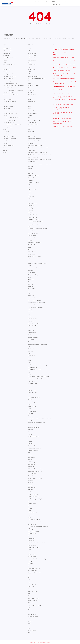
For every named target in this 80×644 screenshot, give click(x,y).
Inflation (30, 293)
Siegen (30, 505)
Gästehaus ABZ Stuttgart (34, 242)
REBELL (5, 71)
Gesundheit (31, 261)
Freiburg (30, 226)
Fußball (30, 240)
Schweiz (30, 501)
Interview (30, 311)
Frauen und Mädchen (33, 219)
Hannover (30, 284)
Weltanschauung (32, 614)
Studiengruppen (32, 556)
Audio (29, 71)
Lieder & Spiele (10, 127)
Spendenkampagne (33, 545)
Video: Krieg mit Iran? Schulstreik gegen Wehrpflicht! (62, 112)
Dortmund (31, 166)
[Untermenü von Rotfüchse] (55, 3)
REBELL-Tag (31, 466)
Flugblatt (30, 210)
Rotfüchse (5, 115)
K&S (29, 328)
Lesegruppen (31, 381)
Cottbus (30, 127)
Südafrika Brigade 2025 (34, 568)
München (30, 413)
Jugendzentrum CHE (11, 83)
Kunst (29, 362)
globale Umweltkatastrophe (35, 267)
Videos (7, 131)
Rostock (30, 485)
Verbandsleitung (10, 78)
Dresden (30, 168)
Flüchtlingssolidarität (33, 207)
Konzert (30, 353)
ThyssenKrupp (32, 584)
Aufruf (30, 73)
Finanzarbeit (31, 205)
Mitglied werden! (10, 73)
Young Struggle (32, 630)
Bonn (29, 99)
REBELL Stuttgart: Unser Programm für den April (64, 64)
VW (29, 609)
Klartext (30, 341)
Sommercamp (32, 533)
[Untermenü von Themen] (61, 3)
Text (29, 577)
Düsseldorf (31, 177)
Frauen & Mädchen (11, 103)
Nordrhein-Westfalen (33, 427)
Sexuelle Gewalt (32, 503)
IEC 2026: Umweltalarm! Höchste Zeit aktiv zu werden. (64, 53)
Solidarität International (34, 519)
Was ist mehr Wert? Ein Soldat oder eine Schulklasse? (62, 127)
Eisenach (30, 180)
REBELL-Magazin (10, 92)
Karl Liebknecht (32, 332)
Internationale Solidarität (34, 297)
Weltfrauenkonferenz (33, 616)
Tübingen (30, 588)
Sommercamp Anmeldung (16, 90)
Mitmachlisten (9, 140)
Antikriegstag (31, 57)
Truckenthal (31, 586)
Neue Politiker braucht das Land (36, 422)
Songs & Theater (10, 136)
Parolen (8, 143)
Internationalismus (11, 106)
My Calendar (6, 55)
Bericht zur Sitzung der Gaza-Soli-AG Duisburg (64, 57)
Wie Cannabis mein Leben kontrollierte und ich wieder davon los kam (64, 122)
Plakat (30, 438)
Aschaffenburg (32, 69)
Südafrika (30, 565)
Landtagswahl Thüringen (35, 369)
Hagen (30, 277)
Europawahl (31, 196)
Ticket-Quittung (7, 69)
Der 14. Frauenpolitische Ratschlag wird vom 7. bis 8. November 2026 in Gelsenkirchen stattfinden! (65, 48)
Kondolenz (31, 348)
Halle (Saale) (31, 279)
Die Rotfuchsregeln (11, 120)
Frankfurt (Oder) (32, 214)
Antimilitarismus (32, 60)
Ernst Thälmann (32, 189)
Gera (29, 258)
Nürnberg (30, 429)
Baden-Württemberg (33, 76)
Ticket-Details (6, 67)
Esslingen (30, 194)
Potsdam (30, 443)
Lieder (30, 388)
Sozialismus (9, 99)
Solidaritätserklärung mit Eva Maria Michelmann (64, 86)
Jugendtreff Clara (33, 321)
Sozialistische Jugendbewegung (36, 542)
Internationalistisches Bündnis (36, 307)
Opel (29, 431)
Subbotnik (31, 563)
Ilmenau (30, 291)
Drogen (30, 170)
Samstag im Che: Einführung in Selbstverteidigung (65, 89)
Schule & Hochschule (11, 110)
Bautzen (30, 80)
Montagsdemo (32, 411)
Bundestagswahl (32, 113)
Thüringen (31, 582)
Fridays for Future (33, 231)
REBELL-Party (32, 464)
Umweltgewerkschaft (34, 598)
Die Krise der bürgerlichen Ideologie (37, 152)
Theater (30, 579)
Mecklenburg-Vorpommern (35, 401)
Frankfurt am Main (33, 217)
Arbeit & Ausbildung (11, 101)
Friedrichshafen (32, 237)
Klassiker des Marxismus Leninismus (38, 344)
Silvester (30, 508)
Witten (30, 623)
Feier (29, 198)
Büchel (30, 108)
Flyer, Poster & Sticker (11, 134)
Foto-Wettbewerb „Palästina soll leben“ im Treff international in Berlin (64, 74)
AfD (29, 50)
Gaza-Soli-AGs (7, 53)
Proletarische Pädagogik (34, 448)
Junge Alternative (32, 325)
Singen (30, 510)
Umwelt (8, 108)
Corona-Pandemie (33, 124)
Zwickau (30, 632)
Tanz (29, 575)
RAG (29, 452)
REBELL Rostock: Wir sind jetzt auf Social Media (64, 78)
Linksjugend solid (32, 392)
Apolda (30, 62)
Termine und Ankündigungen (10, 94)
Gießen (30, 265)
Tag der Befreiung (33, 570)
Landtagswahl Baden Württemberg (37, 364)
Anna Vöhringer (32, 53)
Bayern (30, 83)
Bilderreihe (31, 92)
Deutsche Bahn (32, 134)
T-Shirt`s (5, 62)
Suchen (5, 60)
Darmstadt (31, 131)
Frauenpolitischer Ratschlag (35, 221)
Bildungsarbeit (32, 94)
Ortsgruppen (9, 80)
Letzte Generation (33, 383)
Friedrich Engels (32, 235)
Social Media (31, 515)
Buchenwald (31, 110)
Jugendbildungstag (33, 318)
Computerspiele (32, 122)
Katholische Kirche (33, 337)
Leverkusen (31, 385)
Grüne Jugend (32, 272)
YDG (29, 628)
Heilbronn (30, 286)
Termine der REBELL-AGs (9, 64)
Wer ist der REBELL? (11, 76)
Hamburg (30, 281)
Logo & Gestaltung (11, 138)
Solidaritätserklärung (33, 531)
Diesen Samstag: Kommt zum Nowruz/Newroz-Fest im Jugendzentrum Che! (65, 82)
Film (29, 200)
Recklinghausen (32, 473)
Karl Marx (30, 334)
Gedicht (30, 247)
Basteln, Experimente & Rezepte (14, 124)
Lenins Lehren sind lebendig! (35, 378)
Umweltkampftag (33, 600)
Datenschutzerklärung (9, 50)
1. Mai (29, 48)
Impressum (6, 152)
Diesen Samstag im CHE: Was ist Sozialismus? (64, 60)
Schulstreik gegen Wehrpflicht (36, 498)
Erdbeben (30, 184)
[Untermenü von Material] (67, 3)
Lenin (29, 374)
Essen (29, 191)
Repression (31, 480)
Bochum (30, 97)
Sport (29, 549)
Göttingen (30, 270)
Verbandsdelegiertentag (34, 605)
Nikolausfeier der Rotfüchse (13, 117)
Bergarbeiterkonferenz (34, 85)
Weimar (30, 612)
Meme (30, 404)
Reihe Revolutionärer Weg (35, 478)
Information (31, 295)
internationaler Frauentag (35, 300)
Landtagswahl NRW (33, 367)
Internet (30, 309)
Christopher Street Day (34, 120)
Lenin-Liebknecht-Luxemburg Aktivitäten (39, 376)
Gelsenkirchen (32, 254)
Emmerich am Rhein (33, 182)
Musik (29, 415)
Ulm (29, 593)
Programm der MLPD (11, 113)
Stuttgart (30, 561)
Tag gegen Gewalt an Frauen (36, 572)
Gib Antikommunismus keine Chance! (38, 263)
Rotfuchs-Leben (10, 122)
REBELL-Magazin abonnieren (10, 57)
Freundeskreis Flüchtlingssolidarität (37, 228)
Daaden (30, 129)
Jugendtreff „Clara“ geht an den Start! (62, 93)
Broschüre (31, 106)
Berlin (29, 87)
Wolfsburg (31, 625)
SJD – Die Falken (32, 512)
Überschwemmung (33, 591)
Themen (5, 97)
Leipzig (30, 371)
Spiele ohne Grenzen (33, 547)
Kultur (29, 360)
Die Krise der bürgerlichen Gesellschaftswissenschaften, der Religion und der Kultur (39, 147)
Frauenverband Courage (34, 224)
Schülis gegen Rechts (33, 496)
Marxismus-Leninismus (34, 397)
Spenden (5, 150)
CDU (29, 117)
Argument (30, 67)
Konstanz (30, 351)
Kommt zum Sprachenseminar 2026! (62, 70)
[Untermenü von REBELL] (48, 3)
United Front (31, 602)
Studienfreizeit (32, 554)
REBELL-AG (31, 459)
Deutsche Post (32, 136)
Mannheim (31, 394)
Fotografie (31, 212)
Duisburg (30, 173)
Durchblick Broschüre (34, 175)
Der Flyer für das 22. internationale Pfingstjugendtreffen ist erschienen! (61, 108)
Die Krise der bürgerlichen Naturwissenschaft (40, 164)
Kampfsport (31, 330)
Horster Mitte (31, 288)
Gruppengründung (33, 274)
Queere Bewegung (33, 450)
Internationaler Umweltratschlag (36, 302)
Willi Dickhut (31, 619)
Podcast (30, 441)
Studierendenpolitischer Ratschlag (37, 558)
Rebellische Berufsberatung (35, 468)
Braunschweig (32, 101)
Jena (29, 316)
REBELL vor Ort (32, 457)
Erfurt (29, 187)
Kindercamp (31, 339)
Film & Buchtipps (10, 145)
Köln (29, 346)
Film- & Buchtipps (32, 203)
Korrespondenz (32, 355)
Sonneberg (31, 535)
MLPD (29, 408)
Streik (29, 552)
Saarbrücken (31, 491)
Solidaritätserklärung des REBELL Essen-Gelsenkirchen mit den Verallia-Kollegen (62, 117)
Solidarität (31, 517)
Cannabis (30, 115)
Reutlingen (31, 482)
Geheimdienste (32, 251)
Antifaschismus (7, 48)
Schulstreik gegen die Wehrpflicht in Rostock (63, 104)
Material (5, 129)
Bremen (30, 103)
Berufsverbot (31, 90)
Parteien (30, 434)
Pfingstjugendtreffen (33, 436)
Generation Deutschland (34, 256)
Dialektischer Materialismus (35, 138)
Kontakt (5, 147)
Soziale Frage (32, 538)
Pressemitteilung (32, 445)
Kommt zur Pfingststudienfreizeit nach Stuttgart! (64, 67)
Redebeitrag (31, 475)
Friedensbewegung (33, 233)
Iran (29, 314)
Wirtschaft (31, 621)
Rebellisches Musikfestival (35, 471)
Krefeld (30, 358)
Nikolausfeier (31, 425)
